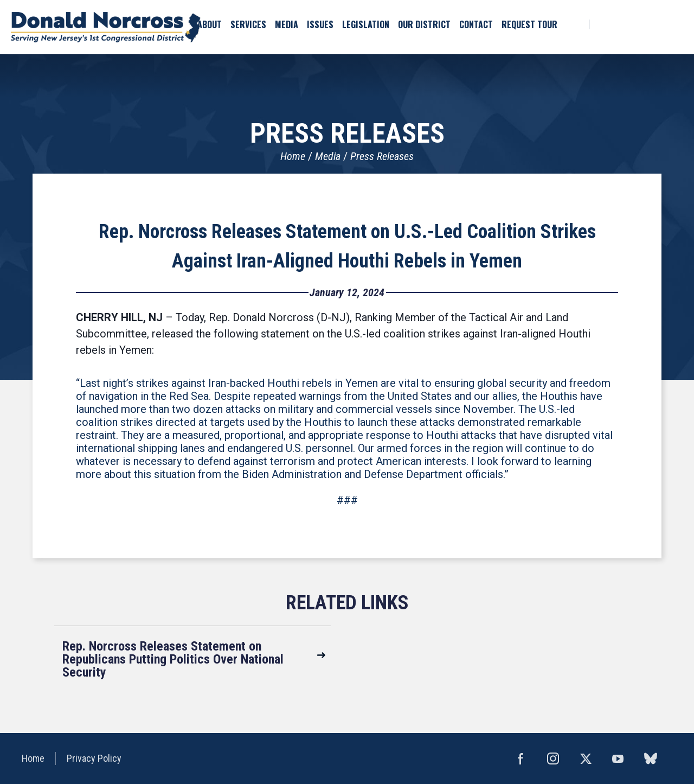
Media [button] (287, 24)
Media (328, 156)
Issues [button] (320, 24)
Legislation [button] (366, 24)
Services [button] (248, 24)
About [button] (210, 24)
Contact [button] (476, 24)
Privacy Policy (94, 758)
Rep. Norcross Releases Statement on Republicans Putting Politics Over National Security (173, 659)
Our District (424, 24)
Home (293, 156)
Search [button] (573, 24)
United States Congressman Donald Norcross (106, 27)
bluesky (621, 24)
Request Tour (529, 24)
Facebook (601, 24)
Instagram (659, 24)
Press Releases (382, 156)
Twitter (640, 24)
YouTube (678, 24)
